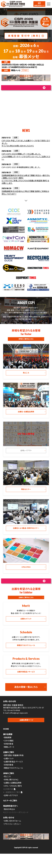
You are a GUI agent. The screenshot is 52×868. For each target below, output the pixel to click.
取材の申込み (9, 822)
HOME (6, 741)
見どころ (7, 789)
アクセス (25, 70)
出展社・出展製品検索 (13, 795)
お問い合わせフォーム (13, 833)
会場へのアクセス (11, 808)
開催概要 (8, 750)
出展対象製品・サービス (13, 774)
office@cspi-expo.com (19, 725)
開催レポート (9, 759)
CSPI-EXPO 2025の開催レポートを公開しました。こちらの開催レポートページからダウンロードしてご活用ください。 (26, 160)
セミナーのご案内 (10, 813)
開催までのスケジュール (14, 781)
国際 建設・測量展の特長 (14, 768)
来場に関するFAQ (11, 792)
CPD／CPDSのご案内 (13, 798)
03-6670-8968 (14, 722)
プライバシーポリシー (12, 836)
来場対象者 (9, 756)
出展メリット (9, 771)
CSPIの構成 (9, 753)
